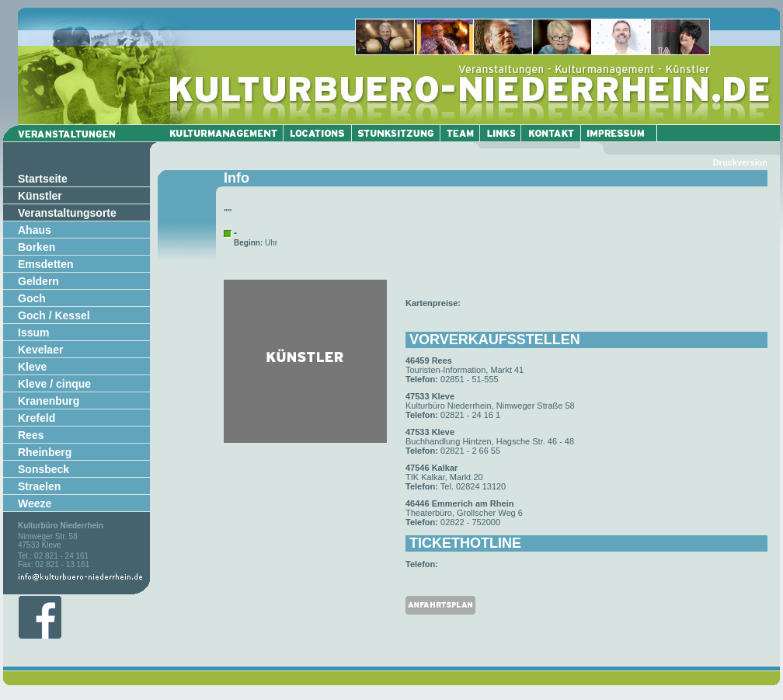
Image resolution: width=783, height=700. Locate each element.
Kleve (32, 367)
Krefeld (37, 418)
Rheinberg (45, 452)
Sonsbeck (43, 469)
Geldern (38, 281)
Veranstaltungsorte (67, 213)
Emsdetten (46, 264)
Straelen (39, 486)
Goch (32, 298)
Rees (31, 435)
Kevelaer (40, 350)
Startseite (43, 179)
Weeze (35, 503)
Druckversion (740, 162)
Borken (37, 247)
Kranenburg (49, 401)
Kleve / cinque (54, 384)
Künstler (40, 196)
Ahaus (35, 230)
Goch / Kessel (54, 315)
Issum (33, 333)
